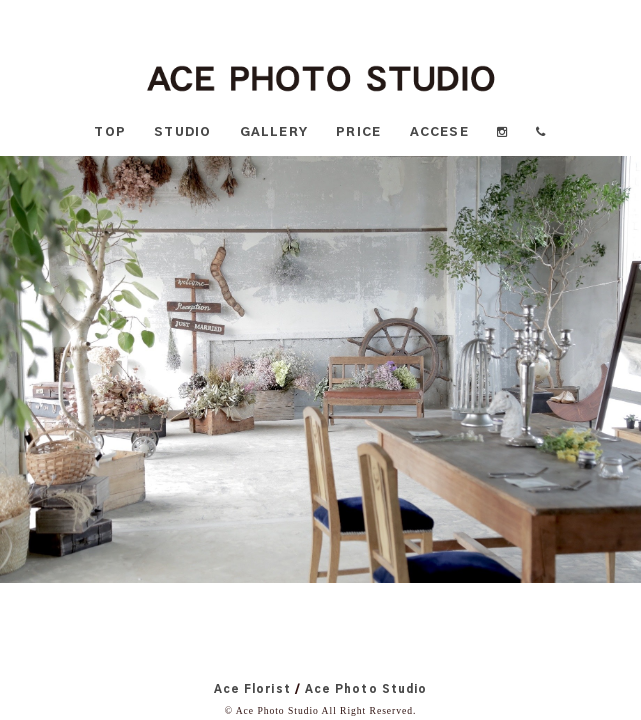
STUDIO (182, 132)
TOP (110, 132)
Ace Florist (252, 689)
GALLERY (274, 132)
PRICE (358, 132)
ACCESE (439, 132)
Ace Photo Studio (366, 689)
